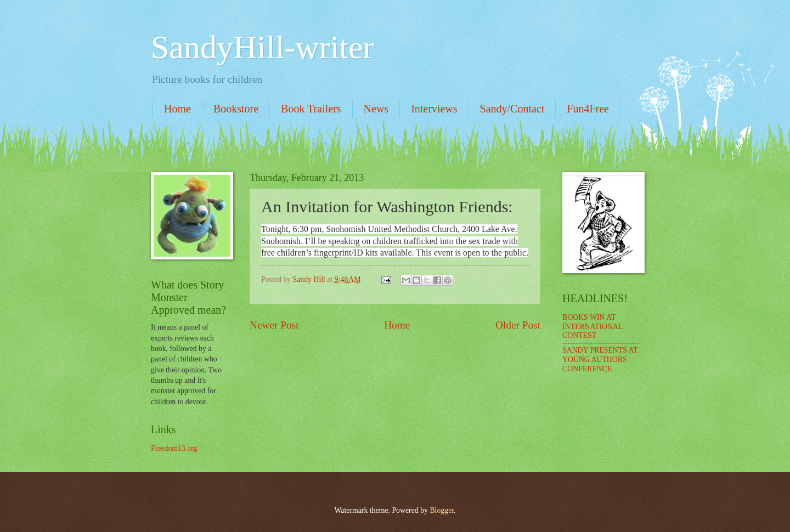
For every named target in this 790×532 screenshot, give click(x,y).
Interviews (434, 109)
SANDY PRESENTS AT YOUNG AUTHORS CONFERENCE (600, 359)
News (376, 109)
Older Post (518, 325)
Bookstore (236, 109)
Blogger (442, 510)
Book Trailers (311, 109)
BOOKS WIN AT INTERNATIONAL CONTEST (592, 326)
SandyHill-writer (263, 47)
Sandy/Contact (512, 109)
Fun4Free (588, 109)
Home (177, 109)
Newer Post (274, 325)
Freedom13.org (174, 448)
